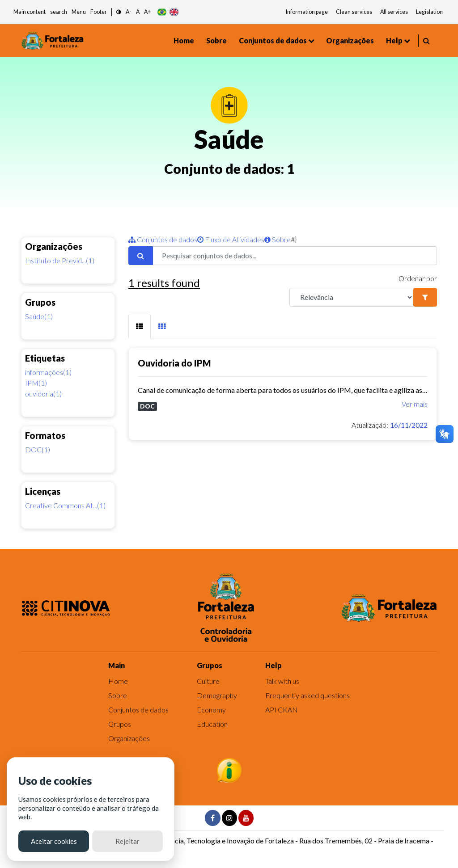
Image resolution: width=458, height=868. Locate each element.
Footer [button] (99, 12)
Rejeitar (127, 841)
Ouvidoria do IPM (174, 363)
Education (212, 724)
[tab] (140, 326)
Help (394, 40)
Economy (211, 710)
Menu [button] (79, 12)
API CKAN (282, 710)
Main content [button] (30, 12)
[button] (119, 12)
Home (184, 40)
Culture (208, 681)
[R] (352, 297)
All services (394, 12)
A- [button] (129, 12)
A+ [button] (147, 12)
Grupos (120, 724)
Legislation (429, 12)
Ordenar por (418, 278)
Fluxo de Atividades (231, 239)
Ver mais (415, 404)
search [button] (59, 12)
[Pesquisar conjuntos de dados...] (295, 256)
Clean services (354, 12)
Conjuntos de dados (273, 40)
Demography (217, 695)
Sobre (216, 40)
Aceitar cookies (54, 841)
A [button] (138, 12)
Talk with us (282, 681)
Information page (307, 12)
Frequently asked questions (307, 695)
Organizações (350, 40)
